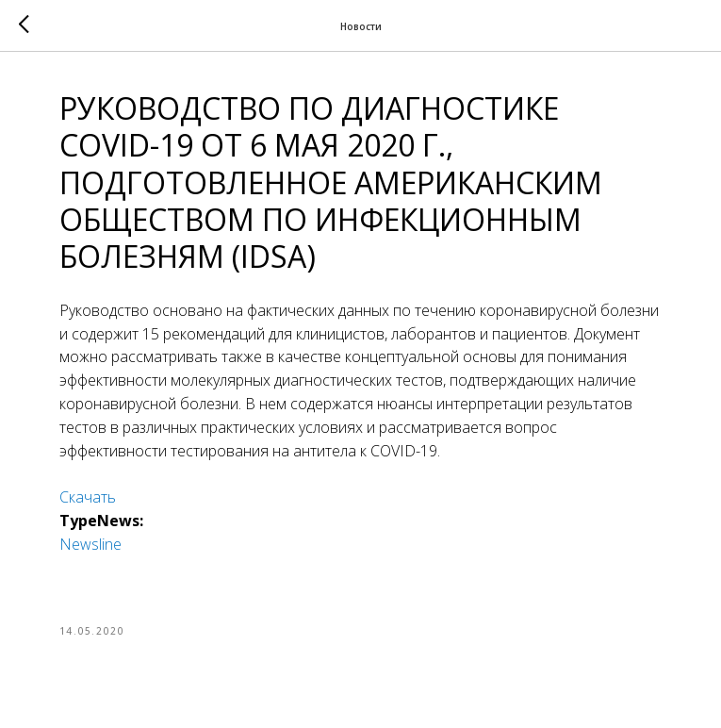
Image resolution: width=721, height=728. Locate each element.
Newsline (90, 544)
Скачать (88, 497)
